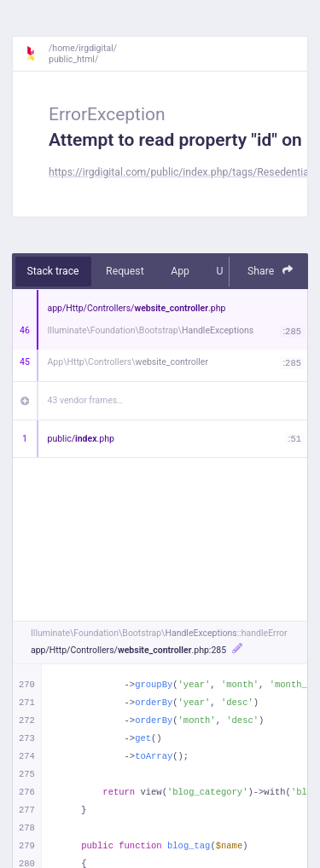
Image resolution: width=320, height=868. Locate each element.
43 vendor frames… (86, 400)
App (180, 271)
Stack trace (53, 271)
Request (125, 271)
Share (271, 271)
